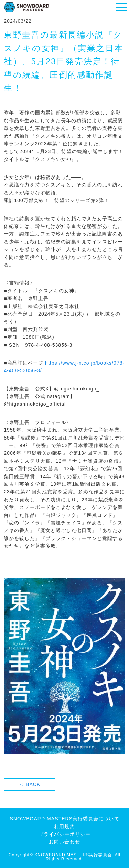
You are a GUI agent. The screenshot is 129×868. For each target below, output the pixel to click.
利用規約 (64, 827)
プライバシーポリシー (64, 834)
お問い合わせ (64, 842)
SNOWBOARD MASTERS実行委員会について (64, 819)
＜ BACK (30, 784)
